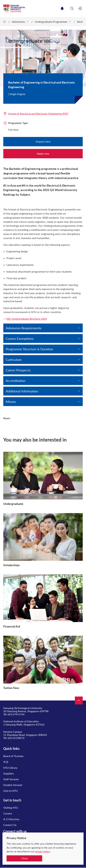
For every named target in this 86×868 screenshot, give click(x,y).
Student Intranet (13, 785)
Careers (8, 813)
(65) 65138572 (16, 738)
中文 (6, 762)
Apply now (43, 153)
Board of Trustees (13, 756)
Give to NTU (11, 791)
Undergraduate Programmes (51, 22)
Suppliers (9, 773)
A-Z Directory (11, 819)
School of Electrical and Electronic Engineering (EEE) (38, 114)
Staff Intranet (11, 779)
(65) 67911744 (16, 714)
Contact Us (10, 825)
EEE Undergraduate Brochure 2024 (27, 319)
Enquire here (43, 141)
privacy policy (43, 851)
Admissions (18, 22)
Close (24, 858)
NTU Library (10, 768)
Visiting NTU (11, 808)
